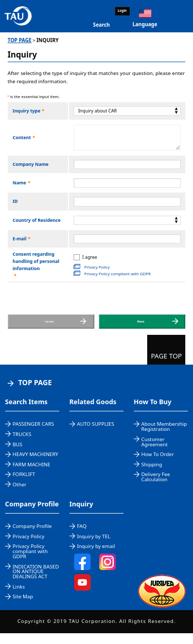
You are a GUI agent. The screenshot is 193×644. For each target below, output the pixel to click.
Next (143, 327)
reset (51, 327)
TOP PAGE (20, 40)
